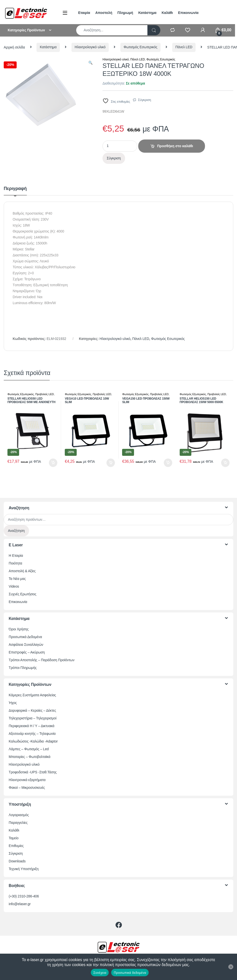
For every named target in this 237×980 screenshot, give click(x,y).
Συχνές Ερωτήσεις (22, 594)
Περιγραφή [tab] (15, 189)
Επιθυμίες (16, 846)
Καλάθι (167, 13)
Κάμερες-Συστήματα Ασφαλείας (32, 695)
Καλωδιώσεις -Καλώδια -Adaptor (33, 741)
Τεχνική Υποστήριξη (24, 869)
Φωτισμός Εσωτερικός (140, 47)
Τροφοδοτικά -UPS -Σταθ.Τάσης (33, 772)
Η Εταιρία (16, 556)
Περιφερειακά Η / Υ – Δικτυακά (32, 726)
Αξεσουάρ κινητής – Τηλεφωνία (32, 734)
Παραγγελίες (18, 823)
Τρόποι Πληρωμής (23, 668)
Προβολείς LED (45, 394)
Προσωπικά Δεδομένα (25, 637)
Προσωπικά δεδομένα (130, 973)
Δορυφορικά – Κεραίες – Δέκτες (32, 710)
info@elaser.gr (20, 904)
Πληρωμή (125, 13)
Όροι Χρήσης (19, 629)
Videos (14, 586)
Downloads (17, 861)
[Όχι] (231, 967)
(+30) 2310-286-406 (24, 896)
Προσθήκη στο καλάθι (175, 146)
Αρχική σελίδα (14, 47)
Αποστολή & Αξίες (22, 571)
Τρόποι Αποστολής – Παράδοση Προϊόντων (42, 660)
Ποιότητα (15, 563)
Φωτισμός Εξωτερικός (21, 394)
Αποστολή (104, 13)
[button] (90, 63)
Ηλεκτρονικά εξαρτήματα (27, 780)
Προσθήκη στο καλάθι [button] (53, 463)
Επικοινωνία (188, 13)
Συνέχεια (100, 973)
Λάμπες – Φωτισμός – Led (29, 749)
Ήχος (13, 703)
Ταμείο (14, 838)
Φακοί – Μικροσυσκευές (27, 788)
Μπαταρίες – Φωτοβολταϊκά (30, 757)
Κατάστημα (147, 13)
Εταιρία (84, 13)
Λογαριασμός (19, 815)
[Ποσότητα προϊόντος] (120, 146)
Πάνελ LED (184, 47)
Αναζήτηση (16, 531)
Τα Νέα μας (17, 579)
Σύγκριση (145, 100)
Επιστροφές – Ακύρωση (27, 652)
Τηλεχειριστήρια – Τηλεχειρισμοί (33, 718)
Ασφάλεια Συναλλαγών (26, 645)
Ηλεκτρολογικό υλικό (90, 47)
